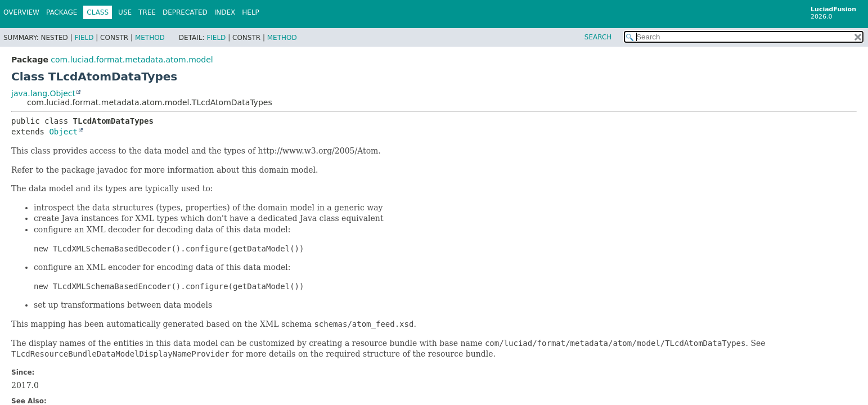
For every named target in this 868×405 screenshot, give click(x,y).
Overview (21, 12)
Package (62, 12)
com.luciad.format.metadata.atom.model (132, 60)
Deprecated (185, 12)
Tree (147, 12)
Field (84, 38)
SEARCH (598, 37)
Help (251, 12)
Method (150, 38)
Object (63, 132)
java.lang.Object (43, 93)
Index (225, 12)
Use (125, 12)
